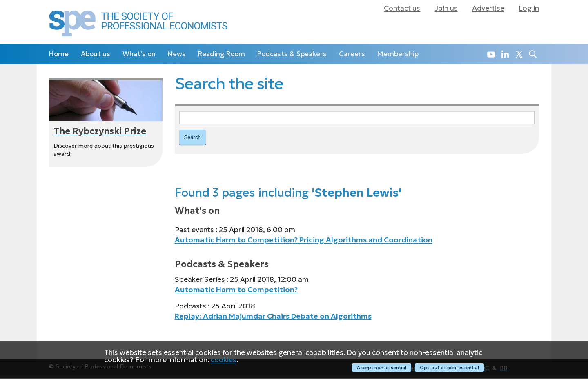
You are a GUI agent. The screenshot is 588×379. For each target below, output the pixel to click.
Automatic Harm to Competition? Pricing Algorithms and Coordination (304, 241)
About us (96, 54)
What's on (139, 54)
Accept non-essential (381, 368)
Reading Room (222, 54)
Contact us (402, 8)
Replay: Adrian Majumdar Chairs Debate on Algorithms (273, 317)
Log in (529, 8)
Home (59, 54)
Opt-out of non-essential (449, 368)
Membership (398, 54)
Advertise (488, 8)
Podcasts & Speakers (292, 54)
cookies (224, 360)
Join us (446, 8)
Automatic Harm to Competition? (236, 290)
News (177, 54)
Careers (352, 54)
